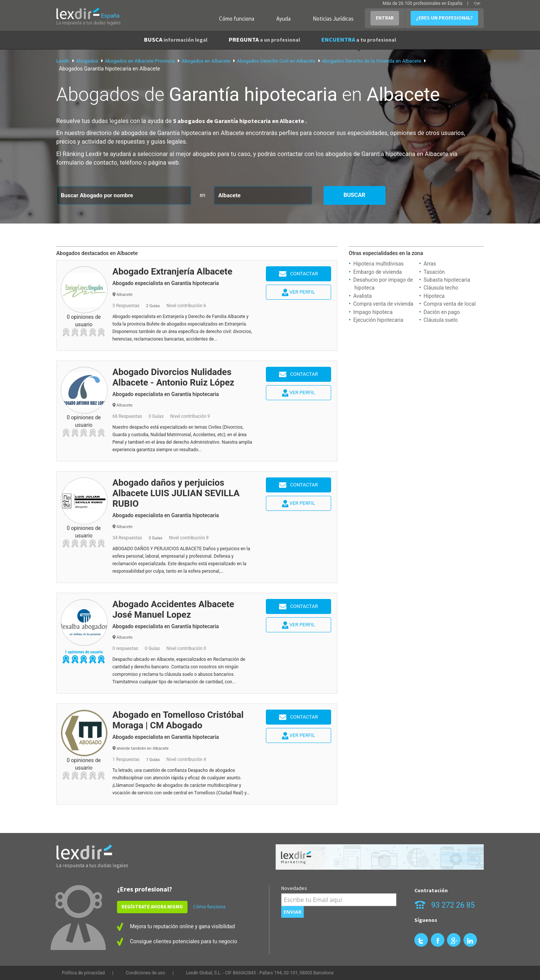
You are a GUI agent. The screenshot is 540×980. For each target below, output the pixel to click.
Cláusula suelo (441, 320)
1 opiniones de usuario (84, 652)
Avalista (362, 296)
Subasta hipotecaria (447, 280)
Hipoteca (434, 296)
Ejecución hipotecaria (378, 320)
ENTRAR (385, 18)
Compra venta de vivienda (383, 304)
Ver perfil (298, 293)
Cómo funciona (237, 19)
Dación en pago (442, 312)
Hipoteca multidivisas (379, 264)
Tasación (434, 272)
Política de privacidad (83, 973)
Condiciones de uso (145, 973)
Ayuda (283, 19)
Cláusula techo (441, 288)
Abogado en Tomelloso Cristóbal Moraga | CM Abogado (178, 720)
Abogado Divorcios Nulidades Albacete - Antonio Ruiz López (173, 377)
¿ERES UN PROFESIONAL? (444, 18)
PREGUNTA (264, 39)
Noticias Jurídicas (333, 19)
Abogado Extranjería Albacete (172, 272)
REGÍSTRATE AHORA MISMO (152, 907)
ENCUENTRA (359, 39)
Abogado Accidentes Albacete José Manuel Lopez (173, 609)
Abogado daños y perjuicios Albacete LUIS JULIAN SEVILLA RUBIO (176, 493)
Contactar (298, 274)
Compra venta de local (450, 304)
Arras (430, 264)
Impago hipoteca (373, 312)
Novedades (294, 888)
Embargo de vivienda (377, 272)
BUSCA (176, 39)
